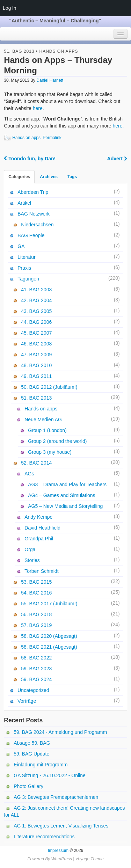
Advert (117, 159)
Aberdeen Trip (33, 192)
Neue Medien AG (43, 420)
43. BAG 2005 (36, 311)
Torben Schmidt (41, 571)
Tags (72, 177)
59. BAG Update (31, 754)
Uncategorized (33, 690)
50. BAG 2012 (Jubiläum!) (49, 387)
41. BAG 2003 (36, 290)
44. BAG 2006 (36, 322)
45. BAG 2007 (36, 333)
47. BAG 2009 (36, 355)
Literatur (26, 257)
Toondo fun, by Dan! (30, 159)
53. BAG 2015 (36, 582)
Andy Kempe (38, 517)
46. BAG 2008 (36, 344)
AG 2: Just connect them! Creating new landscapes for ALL (64, 811)
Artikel (24, 203)
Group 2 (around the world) (57, 441)
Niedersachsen (37, 225)
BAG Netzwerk (34, 214)
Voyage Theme (90, 859)
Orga (30, 549)
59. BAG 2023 (36, 669)
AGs (29, 474)
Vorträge (27, 701)
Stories (32, 560)
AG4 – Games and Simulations (61, 495)
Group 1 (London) (47, 430)
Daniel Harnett (50, 80)
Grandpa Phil (39, 539)
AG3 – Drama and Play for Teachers (67, 484)
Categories (19, 177)
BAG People (31, 235)
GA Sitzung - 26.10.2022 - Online (49, 775)
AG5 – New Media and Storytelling (65, 506)
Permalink (52, 138)
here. (118, 126)
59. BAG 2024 (36, 679)
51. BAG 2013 (19, 51)
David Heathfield (42, 528)
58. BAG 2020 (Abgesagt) (49, 636)
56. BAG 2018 (36, 614)
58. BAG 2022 (36, 658)
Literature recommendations (44, 837)
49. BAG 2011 (36, 376)
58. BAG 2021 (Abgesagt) (49, 647)
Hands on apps (59, 51)
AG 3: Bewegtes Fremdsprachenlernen (56, 797)
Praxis (24, 268)
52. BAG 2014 (36, 463)
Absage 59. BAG (32, 743)
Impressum (58, 851)
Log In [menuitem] (9, 8)
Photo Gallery (28, 786)
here (38, 108)
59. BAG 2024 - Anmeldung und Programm (60, 732)
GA (21, 246)
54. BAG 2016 (36, 593)
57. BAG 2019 (36, 625)
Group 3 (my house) (50, 452)
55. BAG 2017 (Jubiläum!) (49, 604)
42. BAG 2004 (36, 300)
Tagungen (28, 279)
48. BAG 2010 (36, 365)
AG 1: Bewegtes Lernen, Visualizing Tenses (61, 826)
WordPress (61, 859)
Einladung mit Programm (41, 765)
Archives (49, 177)
